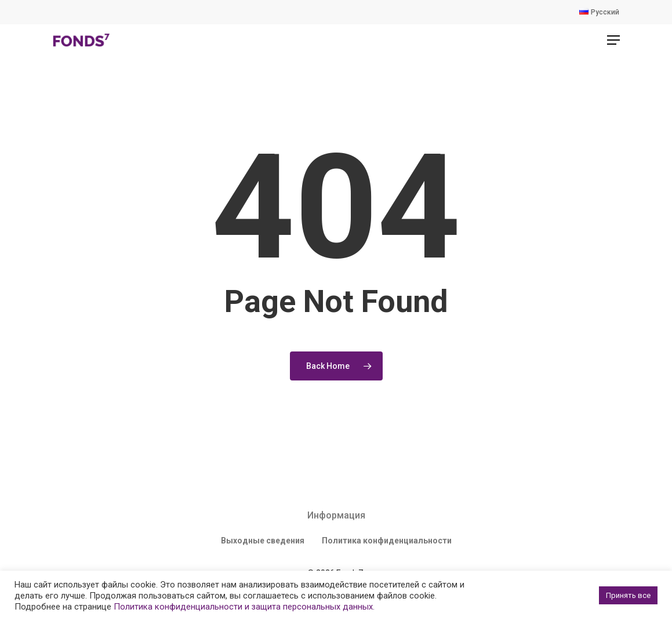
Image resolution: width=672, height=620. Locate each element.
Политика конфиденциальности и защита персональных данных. (244, 607)
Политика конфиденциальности (387, 541)
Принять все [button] (628, 595)
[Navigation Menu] (613, 40)
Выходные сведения (263, 541)
